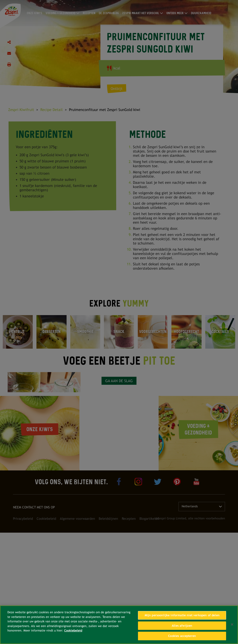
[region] (119, 625)
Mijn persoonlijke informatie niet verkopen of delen (182, 615)
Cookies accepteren (182, 636)
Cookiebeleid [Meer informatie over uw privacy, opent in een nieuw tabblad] (73, 630)
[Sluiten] (232, 624)
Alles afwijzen (182, 626)
